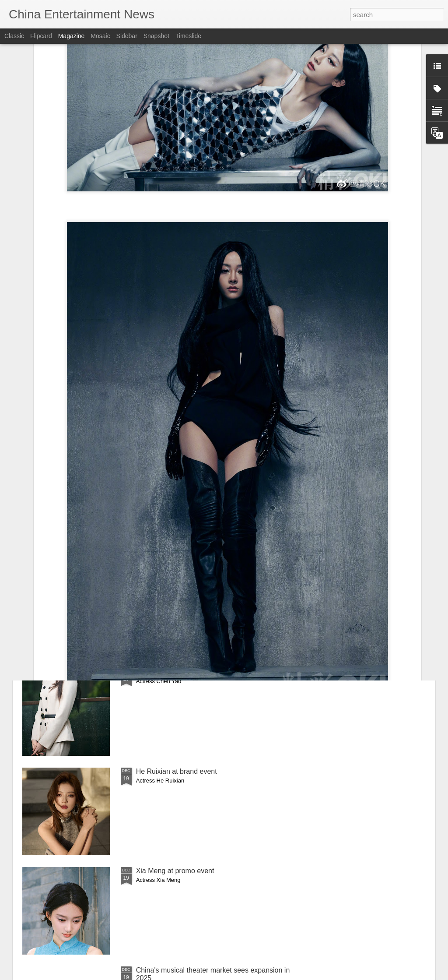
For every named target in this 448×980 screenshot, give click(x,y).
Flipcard (41, 36)
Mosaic (100, 36)
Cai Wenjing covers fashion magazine (194, 573)
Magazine (72, 36)
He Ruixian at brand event (177, 771)
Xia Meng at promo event (175, 871)
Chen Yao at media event (175, 672)
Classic (14, 36)
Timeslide (188, 36)
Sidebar (127, 36)
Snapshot (156, 36)
